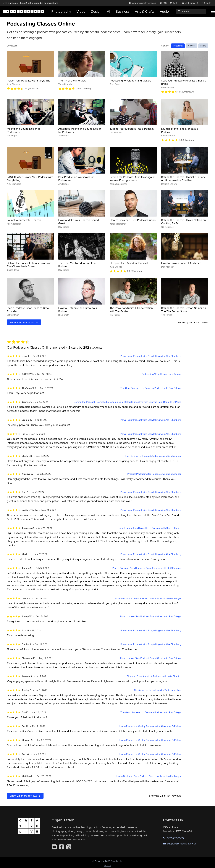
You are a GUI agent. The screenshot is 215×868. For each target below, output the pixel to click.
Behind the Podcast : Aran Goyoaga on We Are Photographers (133, 179)
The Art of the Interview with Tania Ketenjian (157, 690)
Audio (164, 11)
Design (96, 11)
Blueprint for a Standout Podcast (129, 263)
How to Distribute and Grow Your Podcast (78, 310)
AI (109, 11)
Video (81, 11)
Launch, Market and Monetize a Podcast (180, 130)
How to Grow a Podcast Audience (181, 263)
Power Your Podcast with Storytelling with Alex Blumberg (151, 356)
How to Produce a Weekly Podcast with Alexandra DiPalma (149, 726)
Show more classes (24, 322)
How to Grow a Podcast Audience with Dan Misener (153, 456)
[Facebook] (61, 847)
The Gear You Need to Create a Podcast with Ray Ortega (151, 388)
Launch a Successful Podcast (24, 220)
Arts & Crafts (145, 11)
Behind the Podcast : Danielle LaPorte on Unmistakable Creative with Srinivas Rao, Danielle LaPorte (127, 402)
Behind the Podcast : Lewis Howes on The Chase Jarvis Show (29, 265)
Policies (107, 866)
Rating (203, 46)
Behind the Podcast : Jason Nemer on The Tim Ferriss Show (184, 310)
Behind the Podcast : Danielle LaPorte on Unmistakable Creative (183, 179)
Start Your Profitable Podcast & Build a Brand (184, 82)
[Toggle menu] (213, 11)
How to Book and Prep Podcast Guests (133, 220)
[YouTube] (54, 847)
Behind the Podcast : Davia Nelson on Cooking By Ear (183, 222)
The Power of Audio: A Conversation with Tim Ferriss (131, 310)
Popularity (178, 46)
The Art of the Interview (72, 81)
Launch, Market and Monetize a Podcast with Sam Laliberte (149, 528)
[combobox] (191, 11)
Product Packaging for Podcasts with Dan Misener (154, 474)
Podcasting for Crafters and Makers (130, 81)
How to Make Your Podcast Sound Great (78, 222)
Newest (192, 46)
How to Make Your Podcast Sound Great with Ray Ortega (151, 616)
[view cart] (174, 3)
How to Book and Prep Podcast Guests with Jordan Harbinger (148, 598)
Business (123, 11)
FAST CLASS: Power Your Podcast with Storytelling (30, 179)
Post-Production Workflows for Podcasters (76, 179)
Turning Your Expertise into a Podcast (132, 129)
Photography (61, 11)
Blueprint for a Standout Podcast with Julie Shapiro (154, 676)
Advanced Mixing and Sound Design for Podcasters (80, 130)
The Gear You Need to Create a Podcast (77, 265)
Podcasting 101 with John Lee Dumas (161, 374)
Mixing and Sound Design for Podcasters (24, 130)
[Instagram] (69, 847)
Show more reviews (25, 796)
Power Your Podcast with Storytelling (29, 81)
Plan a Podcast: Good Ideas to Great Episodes (28, 310)
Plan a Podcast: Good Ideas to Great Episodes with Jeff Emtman (147, 568)
